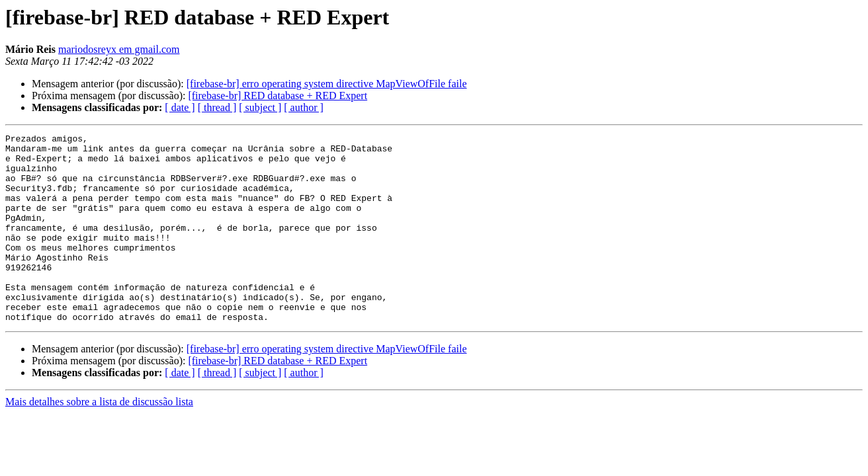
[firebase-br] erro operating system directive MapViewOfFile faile (327, 84)
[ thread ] (217, 107)
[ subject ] (260, 107)
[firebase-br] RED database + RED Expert (278, 96)
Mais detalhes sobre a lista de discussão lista (99, 439)
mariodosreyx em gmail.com (119, 49)
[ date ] (180, 107)
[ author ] (304, 107)
